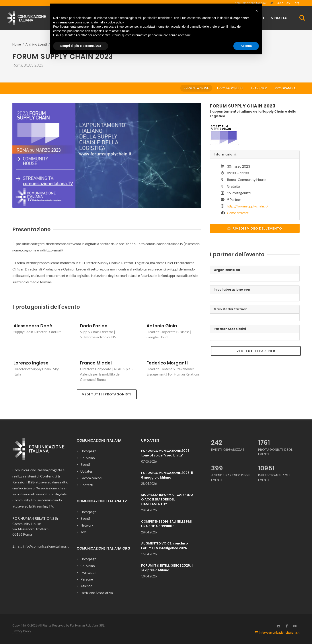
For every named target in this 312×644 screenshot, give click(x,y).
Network (87, 525)
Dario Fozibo (94, 326)
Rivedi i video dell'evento (255, 228)
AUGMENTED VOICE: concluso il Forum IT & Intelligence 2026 (166, 546)
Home (17, 44)
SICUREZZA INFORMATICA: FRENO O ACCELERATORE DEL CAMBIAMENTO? (167, 499)
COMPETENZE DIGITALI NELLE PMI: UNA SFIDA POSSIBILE (167, 524)
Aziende (86, 586)
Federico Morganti (167, 363)
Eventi (85, 464)
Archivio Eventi (36, 44)
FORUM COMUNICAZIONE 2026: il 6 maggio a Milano (167, 475)
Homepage (88, 451)
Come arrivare (238, 213)
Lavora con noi (91, 478)
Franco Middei (96, 363)
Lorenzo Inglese (31, 363)
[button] (257, 11)
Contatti (87, 485)
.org (297, 3)
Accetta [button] (246, 46)
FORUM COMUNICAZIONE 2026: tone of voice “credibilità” (166, 453)
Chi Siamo (88, 458)
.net (280, 3)
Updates (87, 471)
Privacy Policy (22, 631)
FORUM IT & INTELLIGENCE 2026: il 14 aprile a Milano (167, 568)
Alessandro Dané (33, 326)
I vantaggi (88, 572)
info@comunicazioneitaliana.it (277, 632)
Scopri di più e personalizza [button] (81, 46)
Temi (84, 532)
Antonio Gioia (162, 326)
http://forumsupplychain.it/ (248, 206)
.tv (288, 3)
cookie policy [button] (115, 22)
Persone (87, 579)
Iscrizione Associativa (97, 593)
